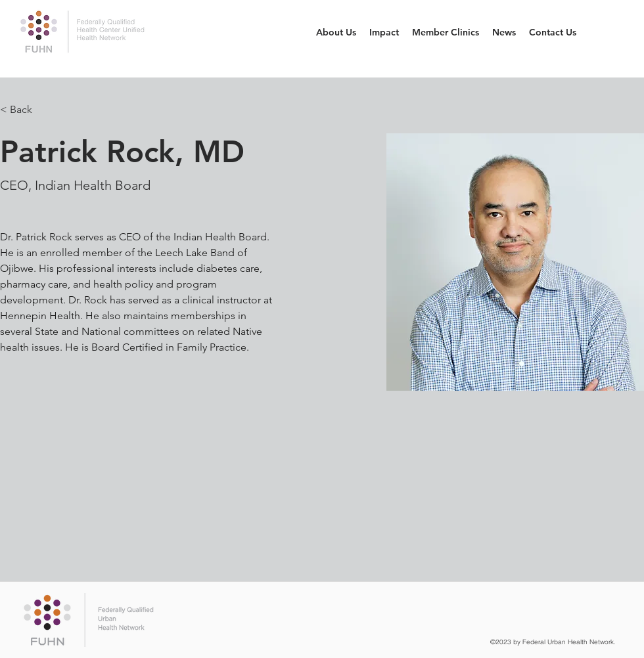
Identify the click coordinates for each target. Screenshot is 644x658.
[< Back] (26, 110)
